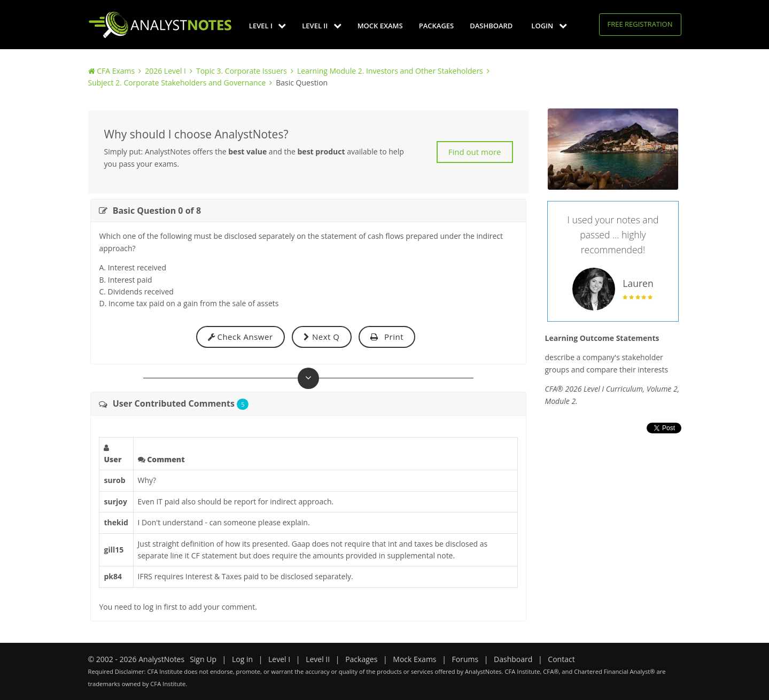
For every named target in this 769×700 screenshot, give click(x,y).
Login (549, 26)
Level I (267, 26)
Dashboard (491, 26)
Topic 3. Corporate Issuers (242, 71)
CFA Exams (116, 71)
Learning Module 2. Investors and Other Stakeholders (390, 71)
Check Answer (240, 337)
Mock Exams (380, 26)
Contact (561, 659)
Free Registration (640, 24)
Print (387, 337)
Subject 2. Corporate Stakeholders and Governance (177, 83)
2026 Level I (165, 71)
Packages (436, 26)
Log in (242, 659)
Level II (321, 26)
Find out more (475, 152)
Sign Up (203, 659)
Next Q (321, 337)
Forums (465, 659)
